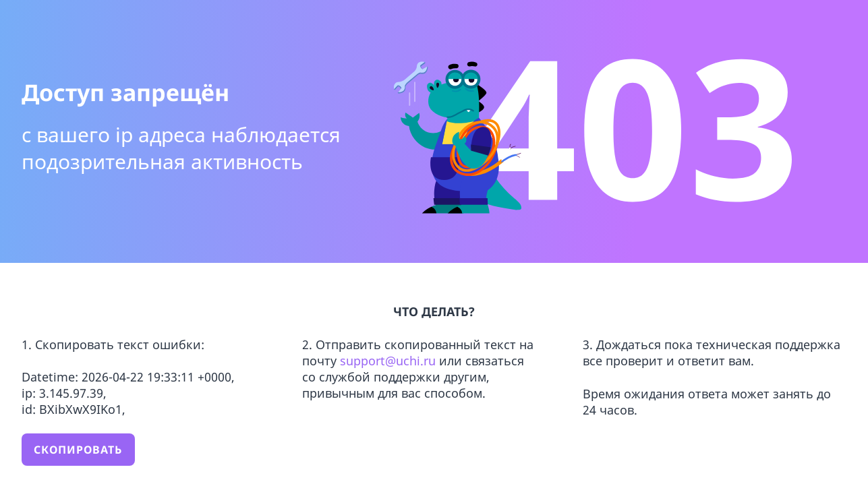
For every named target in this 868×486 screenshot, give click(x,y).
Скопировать (78, 450)
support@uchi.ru (389, 361)
